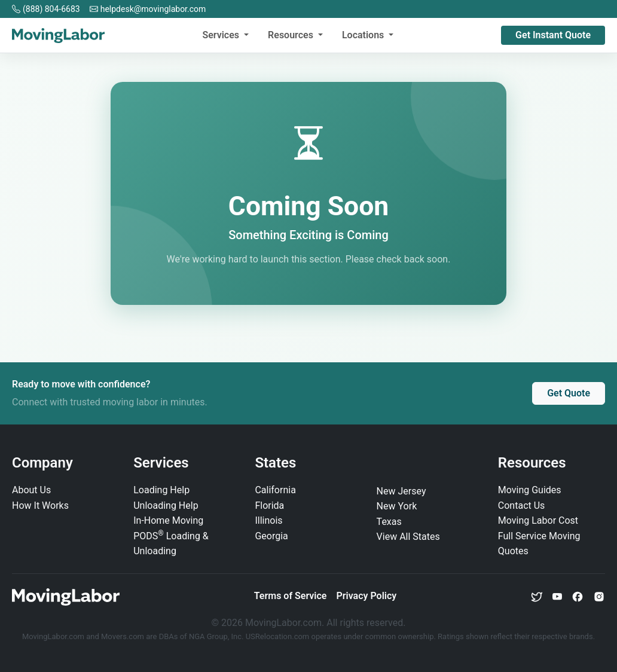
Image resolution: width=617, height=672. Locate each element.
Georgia (271, 536)
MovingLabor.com (54, 636)
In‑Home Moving (168, 520)
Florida (269, 505)
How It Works (40, 505)
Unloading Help (166, 505)
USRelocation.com (279, 636)
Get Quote (569, 393)
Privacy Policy (366, 596)
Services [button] (222, 35)
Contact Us (522, 505)
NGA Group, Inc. (216, 636)
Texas (389, 522)
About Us (31, 490)
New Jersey (401, 491)
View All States (408, 537)
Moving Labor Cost (538, 520)
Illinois (268, 520)
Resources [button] (292, 35)
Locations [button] (364, 35)
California (275, 490)
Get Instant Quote (553, 35)
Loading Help (161, 490)
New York (397, 506)
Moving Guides (530, 490)
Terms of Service (291, 596)
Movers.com (123, 636)
